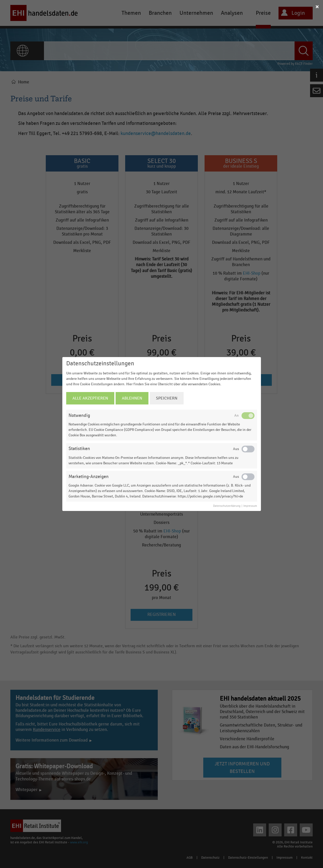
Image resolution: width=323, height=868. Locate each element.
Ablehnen (132, 398)
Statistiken (79, 449)
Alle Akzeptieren (90, 398)
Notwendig (79, 415)
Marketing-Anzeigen (89, 477)
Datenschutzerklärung (227, 506)
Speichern (167, 398)
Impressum (250, 506)
